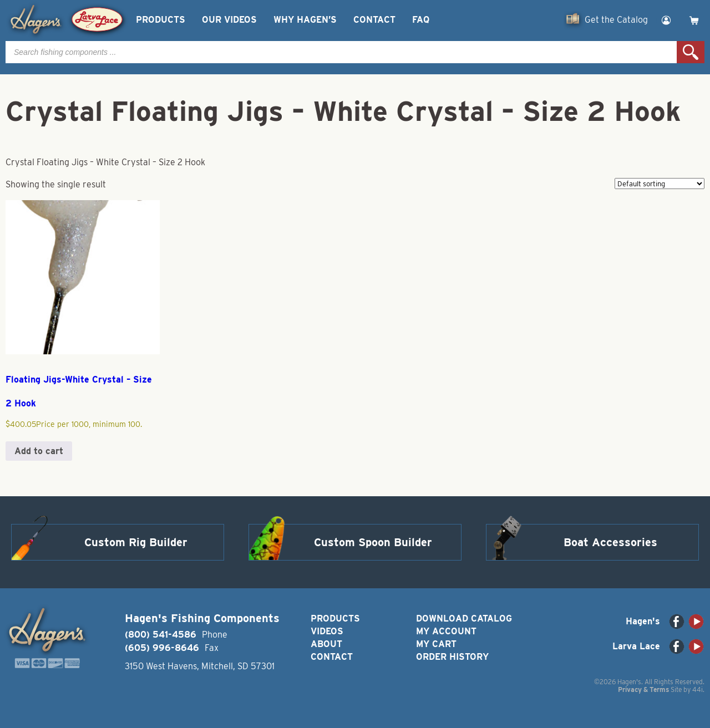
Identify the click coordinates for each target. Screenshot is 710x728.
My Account (446, 631)
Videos (327, 631)
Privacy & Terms (643, 689)
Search (691, 52)
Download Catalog (464, 618)
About (326, 644)
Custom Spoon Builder (373, 542)
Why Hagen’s (305, 20)
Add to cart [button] (39, 451)
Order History (452, 657)
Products (161, 20)
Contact (374, 20)
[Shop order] (660, 184)
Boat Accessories (610, 542)
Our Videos (229, 20)
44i (698, 689)
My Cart (436, 644)
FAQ (421, 20)
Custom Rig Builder (136, 542)
